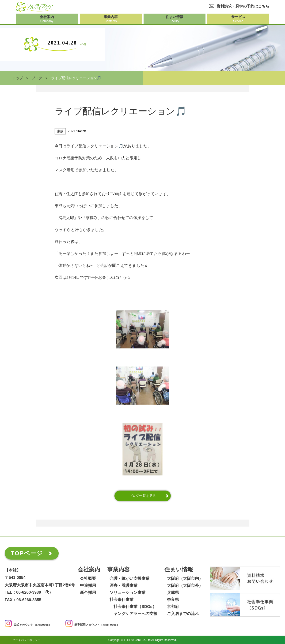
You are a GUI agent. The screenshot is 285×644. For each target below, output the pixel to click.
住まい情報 (179, 569)
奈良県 (173, 599)
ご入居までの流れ (183, 614)
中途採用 (88, 585)
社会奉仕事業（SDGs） (135, 607)
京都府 (173, 607)
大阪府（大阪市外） (185, 585)
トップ (18, 78)
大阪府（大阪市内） (185, 578)
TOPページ (27, 553)
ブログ (37, 78)
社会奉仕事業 (122, 599)
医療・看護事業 (123, 585)
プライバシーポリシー (27, 640)
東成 (60, 131)
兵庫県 (173, 592)
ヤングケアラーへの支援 (135, 614)
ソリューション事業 (127, 592)
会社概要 (88, 578)
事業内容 (118, 569)
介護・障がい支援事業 (129, 578)
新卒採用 (88, 592)
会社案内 (89, 569)
